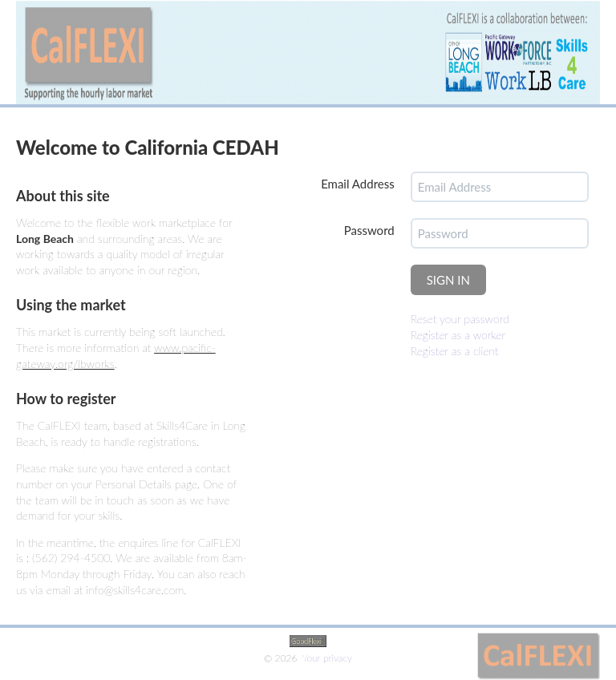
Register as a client (455, 351)
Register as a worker (458, 335)
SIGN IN (448, 280)
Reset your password (460, 319)
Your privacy (327, 658)
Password (369, 230)
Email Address (358, 184)
